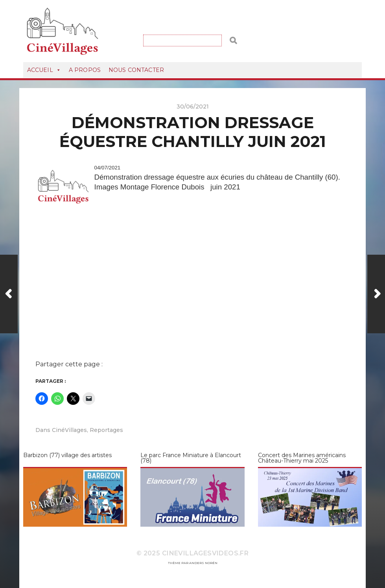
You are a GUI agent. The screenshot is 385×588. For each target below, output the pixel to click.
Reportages (106, 430)
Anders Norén (203, 563)
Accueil (44, 70)
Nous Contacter (136, 70)
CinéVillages (69, 430)
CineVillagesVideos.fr (205, 553)
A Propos (85, 70)
